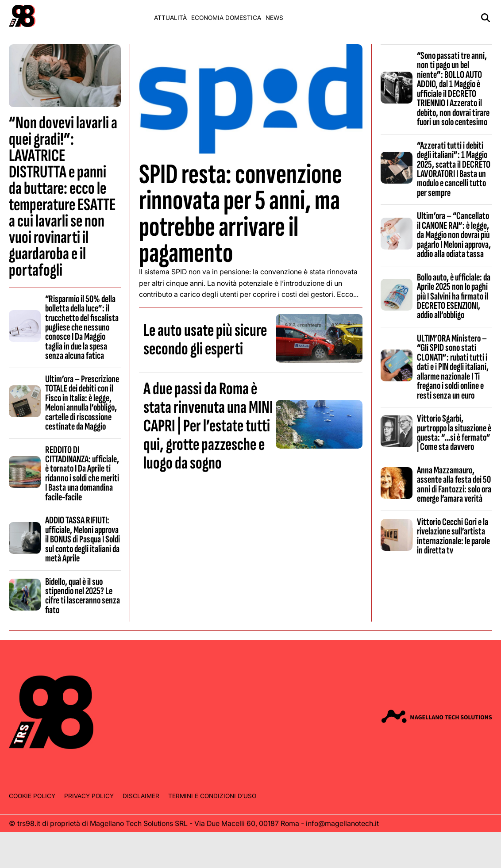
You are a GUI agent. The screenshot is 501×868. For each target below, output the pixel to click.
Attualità (170, 18)
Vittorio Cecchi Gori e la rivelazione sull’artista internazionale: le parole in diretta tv (453, 536)
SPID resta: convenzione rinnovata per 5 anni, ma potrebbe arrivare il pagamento (241, 214)
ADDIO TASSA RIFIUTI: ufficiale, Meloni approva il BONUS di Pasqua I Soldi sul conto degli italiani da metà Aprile (83, 539)
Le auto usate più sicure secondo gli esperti (205, 340)
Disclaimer (141, 796)
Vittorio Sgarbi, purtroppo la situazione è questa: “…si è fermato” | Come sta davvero (454, 433)
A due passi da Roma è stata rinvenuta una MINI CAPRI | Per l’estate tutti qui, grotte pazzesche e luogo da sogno (208, 426)
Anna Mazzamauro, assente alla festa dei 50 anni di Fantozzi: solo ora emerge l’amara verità (454, 484)
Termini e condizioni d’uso (212, 796)
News (274, 18)
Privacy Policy (89, 796)
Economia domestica (226, 18)
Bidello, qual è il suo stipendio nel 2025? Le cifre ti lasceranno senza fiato (83, 596)
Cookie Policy (32, 796)
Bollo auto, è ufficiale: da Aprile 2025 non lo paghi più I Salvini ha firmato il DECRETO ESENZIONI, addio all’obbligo (454, 296)
